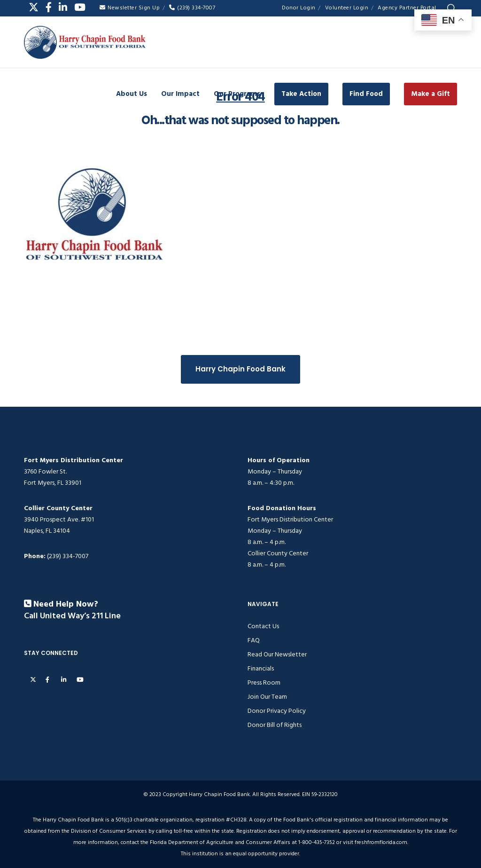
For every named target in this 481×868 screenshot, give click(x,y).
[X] (34, 7)
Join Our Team (267, 697)
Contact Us (263, 626)
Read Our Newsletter (277, 654)
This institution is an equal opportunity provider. (240, 854)
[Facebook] (49, 7)
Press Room (264, 683)
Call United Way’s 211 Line (72, 616)
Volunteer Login (347, 8)
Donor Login (299, 8)
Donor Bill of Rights (275, 725)
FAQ (254, 640)
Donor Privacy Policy (277, 711)
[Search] (451, 8)
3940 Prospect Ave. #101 (59, 519)
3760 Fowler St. (45, 471)
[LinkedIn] (63, 7)
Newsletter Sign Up (130, 8)
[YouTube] (80, 7)
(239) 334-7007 (192, 8)
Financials (261, 668)
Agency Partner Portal (407, 8)
